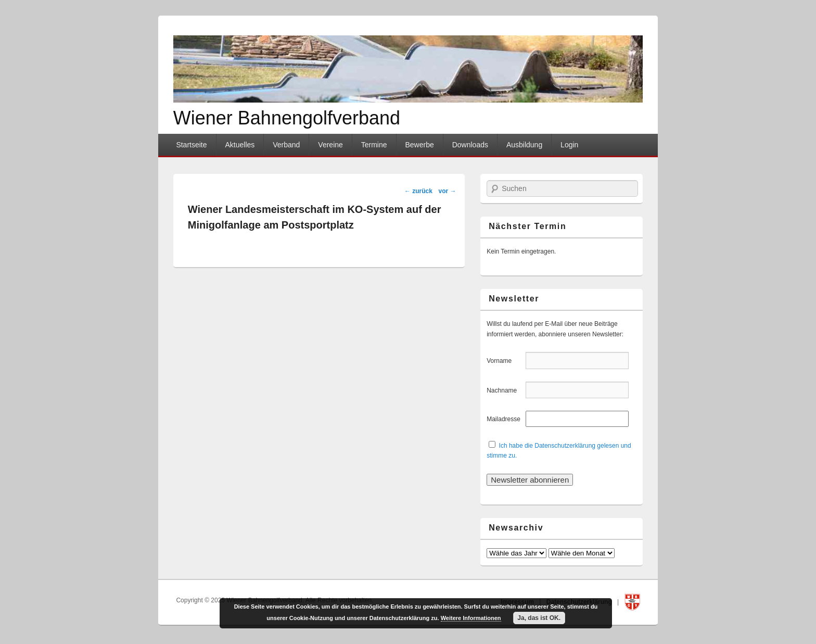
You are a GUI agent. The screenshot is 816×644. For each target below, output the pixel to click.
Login (569, 145)
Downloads (470, 145)
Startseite (191, 145)
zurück (418, 191)
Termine (374, 145)
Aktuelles (240, 145)
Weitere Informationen (471, 618)
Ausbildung (524, 145)
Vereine (330, 145)
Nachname (505, 390)
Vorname (505, 361)
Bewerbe (419, 145)
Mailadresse (505, 419)
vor (448, 191)
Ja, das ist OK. (539, 618)
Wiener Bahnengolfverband (287, 118)
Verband (286, 145)
